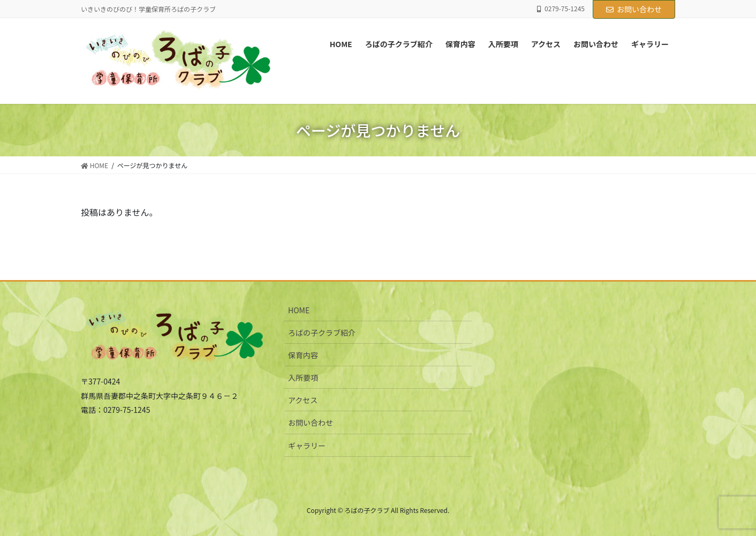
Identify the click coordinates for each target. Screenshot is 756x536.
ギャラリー (307, 446)
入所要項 (303, 378)
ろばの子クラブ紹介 (322, 333)
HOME (299, 310)
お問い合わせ (634, 9)
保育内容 (303, 355)
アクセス (303, 400)
